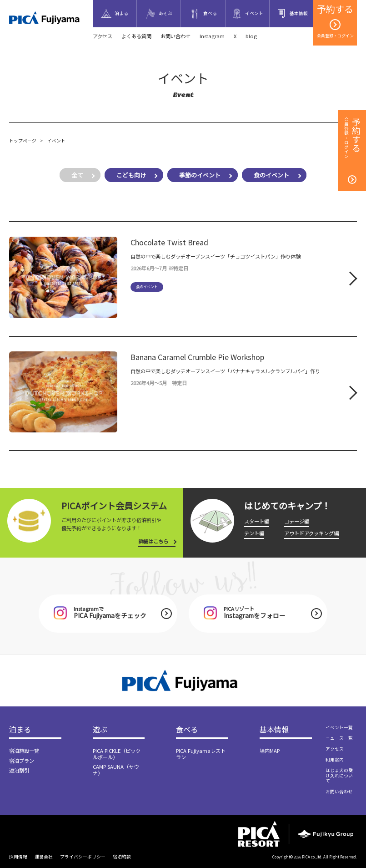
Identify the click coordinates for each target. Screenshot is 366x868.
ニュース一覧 (339, 738)
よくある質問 (136, 36)
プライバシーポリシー (83, 857)
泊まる (20, 730)
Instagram (212, 36)
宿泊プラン (22, 761)
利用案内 (335, 760)
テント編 (254, 533)
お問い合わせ (175, 36)
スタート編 (257, 521)
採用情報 (18, 857)
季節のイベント (200, 175)
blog (251, 36)
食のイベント (271, 175)
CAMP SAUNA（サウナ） (116, 770)
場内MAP (270, 751)
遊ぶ (100, 730)
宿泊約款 (122, 857)
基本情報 (274, 730)
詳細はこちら (153, 541)
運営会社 (44, 857)
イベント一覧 (339, 727)
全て (77, 175)
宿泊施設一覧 (24, 751)
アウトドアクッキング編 (311, 533)
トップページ (23, 141)
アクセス (103, 36)
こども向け (131, 175)
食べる (187, 730)
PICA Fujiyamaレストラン (201, 754)
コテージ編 (297, 521)
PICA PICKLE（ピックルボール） (117, 754)
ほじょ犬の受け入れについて (339, 775)
